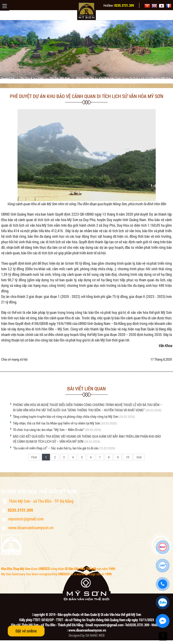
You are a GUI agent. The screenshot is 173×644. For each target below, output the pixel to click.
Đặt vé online (26, 631)
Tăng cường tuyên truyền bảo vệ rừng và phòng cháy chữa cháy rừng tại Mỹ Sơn (66, 416)
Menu (5, 6)
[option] (86, 50)
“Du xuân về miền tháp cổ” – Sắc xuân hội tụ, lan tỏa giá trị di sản (56, 448)
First (34, 457)
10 (128, 457)
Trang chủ (8, 78)
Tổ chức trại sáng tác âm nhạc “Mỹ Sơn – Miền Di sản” (49, 430)
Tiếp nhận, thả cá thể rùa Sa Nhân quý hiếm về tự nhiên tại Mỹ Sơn (56, 423)
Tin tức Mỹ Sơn (60, 78)
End (139, 457)
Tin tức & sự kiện (32, 78)
